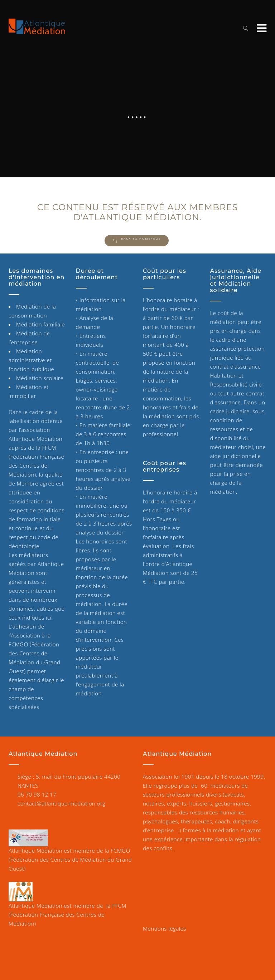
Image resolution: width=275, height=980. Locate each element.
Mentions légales (165, 929)
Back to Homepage (137, 240)
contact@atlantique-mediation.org (61, 803)
